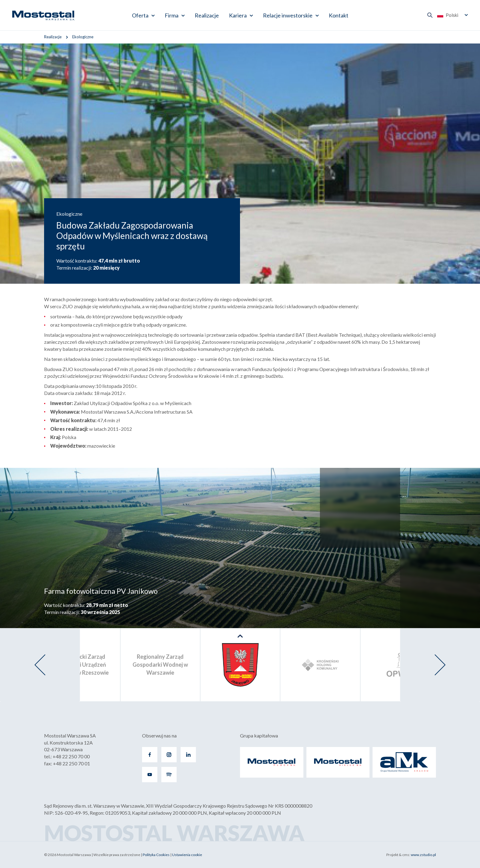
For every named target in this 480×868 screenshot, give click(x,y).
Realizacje (207, 15)
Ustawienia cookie (187, 855)
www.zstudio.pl (423, 855)
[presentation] (40, 665)
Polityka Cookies (156, 855)
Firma (172, 15)
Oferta (140, 15)
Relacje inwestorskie (288, 15)
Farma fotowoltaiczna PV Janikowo (101, 591)
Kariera (238, 15)
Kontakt (339, 15)
